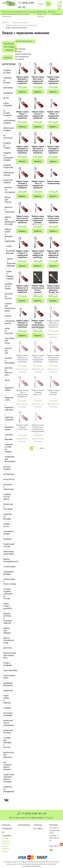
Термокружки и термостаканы (7, 582)
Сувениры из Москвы (7, 80)
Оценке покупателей (23, 54)
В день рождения (7, 104)
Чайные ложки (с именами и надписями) (21, 25)
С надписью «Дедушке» (8, 417)
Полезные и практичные (7, 487)
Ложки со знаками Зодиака (8, 275)
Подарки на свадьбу (7, 145)
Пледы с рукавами (7, 664)
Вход (53, 12)
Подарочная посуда (7, 545)
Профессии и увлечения (7, 507)
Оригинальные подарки (7, 122)
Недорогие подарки (20, 23)
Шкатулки (7, 648)
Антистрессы (7, 480)
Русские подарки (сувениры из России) (7, 594)
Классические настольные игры (7, 656)
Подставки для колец (8, 341)
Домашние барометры (7, 684)
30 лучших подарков (7, 113)
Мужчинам (7, 88)
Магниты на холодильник (8, 190)
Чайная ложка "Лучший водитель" (38, 392)
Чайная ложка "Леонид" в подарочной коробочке (22, 184)
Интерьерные (7, 474)
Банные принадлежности (7, 560)
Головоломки (7, 567)
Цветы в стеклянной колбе (7, 641)
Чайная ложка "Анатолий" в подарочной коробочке (38, 80)
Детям (6, 98)
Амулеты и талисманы (8, 210)
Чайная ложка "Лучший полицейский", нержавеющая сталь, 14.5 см (38, 325)
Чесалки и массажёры (8, 361)
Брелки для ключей (8, 200)
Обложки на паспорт (8, 296)
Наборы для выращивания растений (8, 221)
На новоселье (7, 137)
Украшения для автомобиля (8, 459)
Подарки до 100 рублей (8, 286)
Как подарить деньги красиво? (7, 766)
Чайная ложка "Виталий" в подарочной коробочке (38, 150)
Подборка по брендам (7, 517)
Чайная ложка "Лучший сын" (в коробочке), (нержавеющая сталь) (38, 429)
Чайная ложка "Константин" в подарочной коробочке (22, 219)
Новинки (8, 57)
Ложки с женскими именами (8, 250)
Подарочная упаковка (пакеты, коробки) (7, 778)
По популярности (22, 57)
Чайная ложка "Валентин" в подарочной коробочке (22, 289)
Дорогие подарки (7, 468)
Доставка (43, 12)
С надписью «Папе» (8, 398)
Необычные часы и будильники (7, 723)
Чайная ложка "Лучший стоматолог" (22, 427)
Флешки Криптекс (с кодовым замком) (7, 618)
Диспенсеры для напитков (7, 755)
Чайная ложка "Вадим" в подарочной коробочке (53, 80)
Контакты (41, 17)
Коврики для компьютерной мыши (8, 307)
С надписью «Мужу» (8, 427)
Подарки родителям (7, 166)
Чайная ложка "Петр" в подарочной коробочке (38, 184)
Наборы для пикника (7, 631)
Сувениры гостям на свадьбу (8, 448)
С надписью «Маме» (8, 388)
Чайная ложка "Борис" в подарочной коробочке (53, 115)
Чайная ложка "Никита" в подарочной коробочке (22, 254)
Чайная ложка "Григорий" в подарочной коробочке (22, 80)
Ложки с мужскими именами (9, 262)
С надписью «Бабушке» (8, 408)
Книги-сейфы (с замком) (7, 699)
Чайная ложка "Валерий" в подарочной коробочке (22, 150)
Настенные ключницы (7, 714)
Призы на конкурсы (8, 331)
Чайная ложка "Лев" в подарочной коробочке (22, 393)
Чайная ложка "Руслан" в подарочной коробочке (38, 358)
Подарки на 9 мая (7, 72)
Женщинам (7, 93)
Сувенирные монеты (8, 322)
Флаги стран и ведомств (7, 606)
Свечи (7, 380)
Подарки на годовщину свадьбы (7, 157)
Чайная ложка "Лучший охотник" (53, 392)
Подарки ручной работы (7, 497)
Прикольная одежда (7, 174)
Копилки (7, 708)
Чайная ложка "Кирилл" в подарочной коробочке (38, 254)
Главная (5, 23)
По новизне (20, 59)
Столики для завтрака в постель (7, 743)
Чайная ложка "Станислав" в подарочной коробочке (53, 219)
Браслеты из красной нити (8, 372)
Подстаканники (7, 671)
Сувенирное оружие (7, 533)
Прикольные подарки (7, 129)
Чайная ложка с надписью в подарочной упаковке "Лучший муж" (38, 220)
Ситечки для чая (8, 351)
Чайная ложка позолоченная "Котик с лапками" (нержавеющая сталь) (38, 291)
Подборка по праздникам (7, 789)
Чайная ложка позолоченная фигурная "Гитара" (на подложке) (53, 290)
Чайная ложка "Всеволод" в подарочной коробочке (53, 358)
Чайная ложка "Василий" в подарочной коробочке (53, 254)
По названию (20, 49)
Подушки (7, 539)
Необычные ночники (7, 732)
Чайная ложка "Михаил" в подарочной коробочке (22, 324)
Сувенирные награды (7, 573)
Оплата (40, 14)
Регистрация (56, 14)
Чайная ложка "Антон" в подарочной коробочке (38, 115)
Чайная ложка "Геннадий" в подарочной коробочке (53, 150)
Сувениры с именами (8, 437)
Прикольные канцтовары (7, 553)
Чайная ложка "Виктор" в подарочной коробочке (53, 324)
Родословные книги (7, 677)
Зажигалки (7, 691)
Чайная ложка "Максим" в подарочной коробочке (22, 358)
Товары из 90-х (7, 525)
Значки (8, 316)
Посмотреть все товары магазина (9, 47)
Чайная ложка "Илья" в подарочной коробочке (22, 115)
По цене (18, 52)
